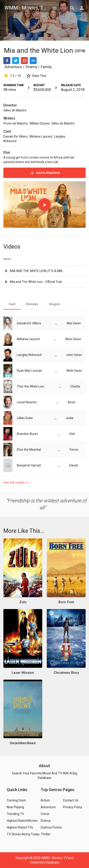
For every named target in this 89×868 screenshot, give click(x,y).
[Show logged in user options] (82, 8)
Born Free (66, 602)
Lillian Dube (25, 418)
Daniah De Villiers (16, 136)
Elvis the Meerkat (29, 450)
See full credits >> (16, 482)
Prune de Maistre (16, 123)
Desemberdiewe (23, 743)
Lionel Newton (27, 402)
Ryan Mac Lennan (29, 371)
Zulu (23, 602)
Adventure (13, 67)
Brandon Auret (27, 434)
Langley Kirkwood (29, 355)
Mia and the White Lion (39, 50)
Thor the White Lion (31, 386)
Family (46, 67)
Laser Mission (23, 673)
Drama (31, 67)
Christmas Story (66, 673)
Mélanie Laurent (41, 136)
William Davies (40, 123)
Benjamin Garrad (29, 465)
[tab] (12, 304)
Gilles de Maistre (15, 110)
